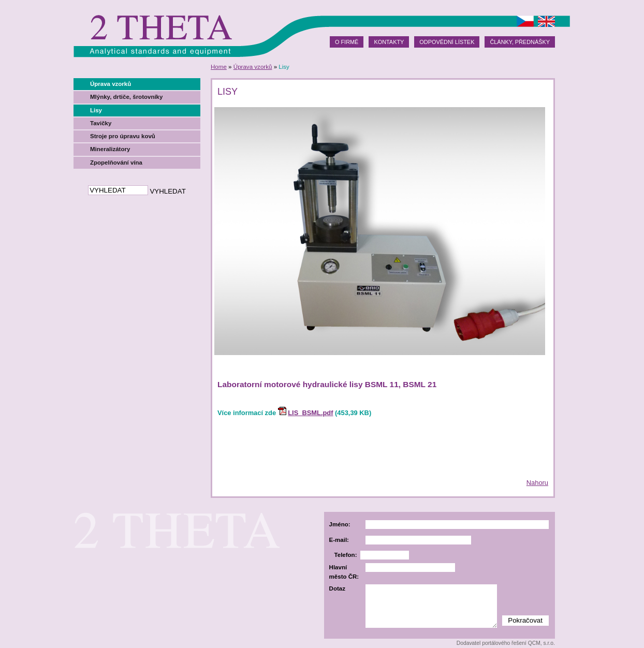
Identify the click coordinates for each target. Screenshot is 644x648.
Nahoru (537, 483)
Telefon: (346, 555)
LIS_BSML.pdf (310, 413)
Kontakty (389, 42)
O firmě (347, 42)
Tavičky (101, 123)
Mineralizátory (110, 149)
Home (219, 67)
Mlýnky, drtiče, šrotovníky (126, 97)
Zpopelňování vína (116, 163)
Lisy (96, 110)
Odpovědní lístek (447, 42)
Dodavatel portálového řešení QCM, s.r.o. (506, 643)
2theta (160, 29)
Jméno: (340, 524)
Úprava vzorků (253, 67)
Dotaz (337, 588)
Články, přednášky (520, 42)
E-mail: (339, 540)
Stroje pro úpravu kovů (123, 136)
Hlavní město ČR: (344, 572)
